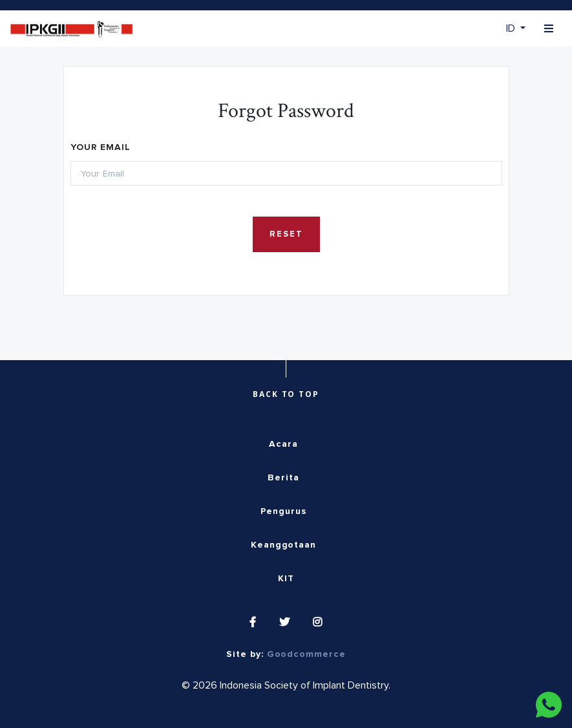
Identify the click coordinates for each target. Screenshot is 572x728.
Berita (283, 478)
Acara (283, 444)
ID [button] (512, 28)
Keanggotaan (283, 545)
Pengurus (283, 511)
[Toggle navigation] (549, 29)
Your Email (101, 147)
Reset (286, 234)
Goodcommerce (306, 654)
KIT (286, 579)
